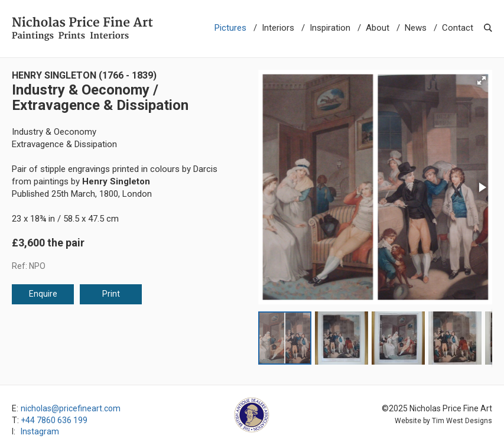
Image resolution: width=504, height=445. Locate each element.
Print (111, 294)
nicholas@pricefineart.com (71, 408)
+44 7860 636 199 (54, 420)
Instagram (40, 431)
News (416, 28)
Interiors (278, 28)
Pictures (230, 28)
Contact (458, 28)
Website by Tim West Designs (443, 421)
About (378, 28)
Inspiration (330, 28)
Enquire (43, 294)
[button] (482, 80)
